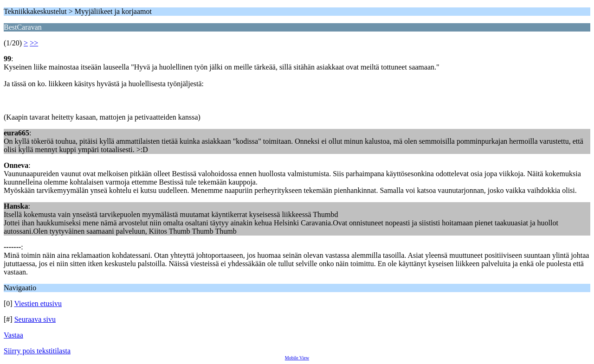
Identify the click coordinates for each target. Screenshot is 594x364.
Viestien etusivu (38, 303)
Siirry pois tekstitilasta (37, 351)
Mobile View (297, 358)
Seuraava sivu (35, 319)
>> (34, 43)
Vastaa (13, 335)
